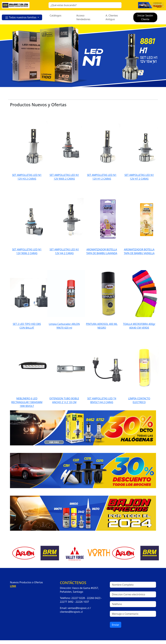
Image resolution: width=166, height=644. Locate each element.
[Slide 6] (97, 95)
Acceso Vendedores (83, 17)
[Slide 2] (75, 95)
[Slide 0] (63, 95)
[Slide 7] (103, 95)
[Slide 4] (86, 95)
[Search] (85, 5)
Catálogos (55, 15)
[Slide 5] (91, 95)
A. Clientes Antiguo (112, 17)
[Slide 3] (80, 95)
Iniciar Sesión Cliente (145, 17)
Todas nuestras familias (21, 17)
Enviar (116, 625)
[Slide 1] (69, 95)
